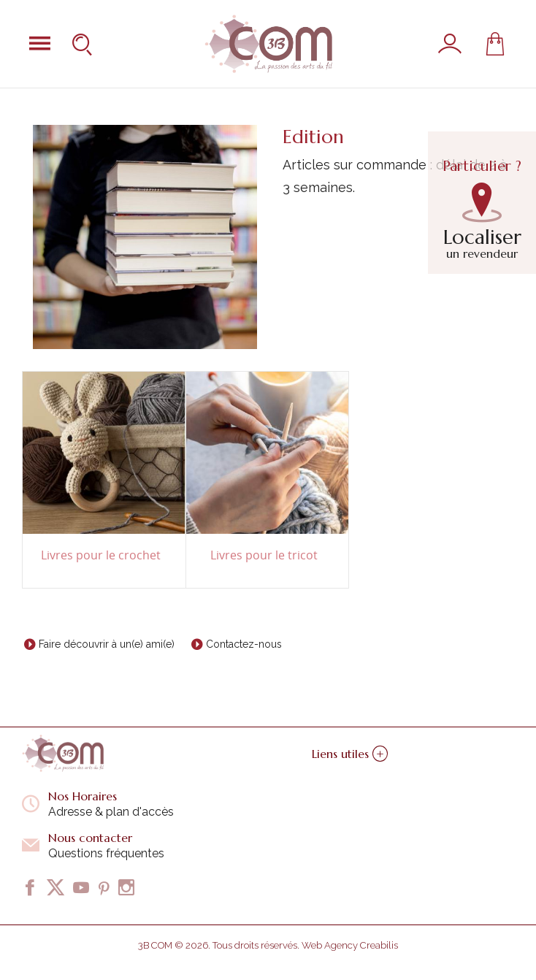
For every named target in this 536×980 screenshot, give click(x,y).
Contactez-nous (244, 644)
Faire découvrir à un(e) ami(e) (107, 644)
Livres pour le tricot (264, 555)
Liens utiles (350, 754)
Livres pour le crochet (101, 555)
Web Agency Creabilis (350, 945)
